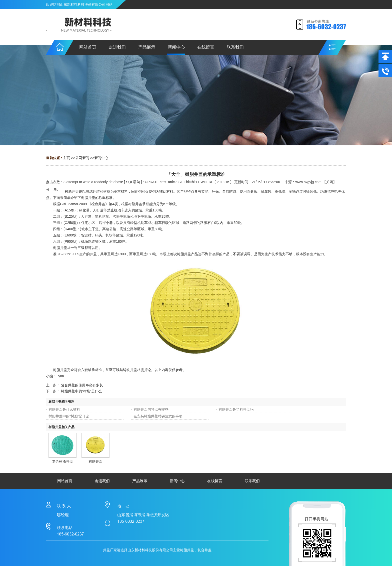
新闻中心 (101, 158)
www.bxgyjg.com (308, 182)
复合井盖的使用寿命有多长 (82, 385)
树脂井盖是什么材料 (64, 409)
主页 (66, 158)
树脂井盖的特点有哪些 (151, 409)
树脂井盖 (95, 461)
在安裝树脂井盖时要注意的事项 (158, 416)
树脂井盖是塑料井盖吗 (236, 409)
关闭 (329, 182)
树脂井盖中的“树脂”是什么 (81, 391)
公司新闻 (82, 158)
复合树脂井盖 (62, 461)
